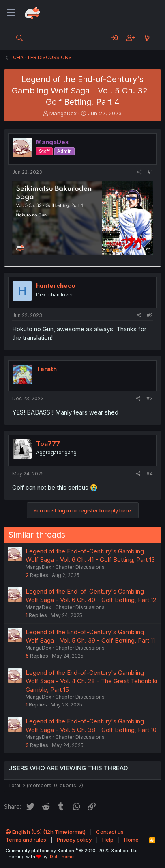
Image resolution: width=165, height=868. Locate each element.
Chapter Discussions (80, 567)
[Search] (20, 38)
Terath (46, 369)
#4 (150, 474)
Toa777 (48, 444)
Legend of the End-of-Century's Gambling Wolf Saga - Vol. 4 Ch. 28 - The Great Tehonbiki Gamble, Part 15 (91, 681)
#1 (150, 172)
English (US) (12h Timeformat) (46, 832)
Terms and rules (26, 840)
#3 (150, 398)
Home (131, 840)
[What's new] (147, 38)
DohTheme (62, 857)
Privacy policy (74, 840)
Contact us (110, 832)
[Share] (140, 172)
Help (108, 840)
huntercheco (56, 286)
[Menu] (11, 13)
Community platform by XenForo (72, 851)
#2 (150, 315)
